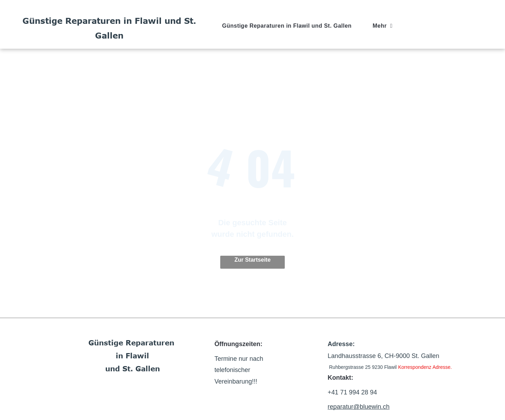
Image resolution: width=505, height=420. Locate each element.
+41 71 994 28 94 (352, 392)
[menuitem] (287, 26)
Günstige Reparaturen (131, 342)
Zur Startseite (252, 260)
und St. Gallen (133, 368)
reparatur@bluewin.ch (358, 407)
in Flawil (132, 355)
